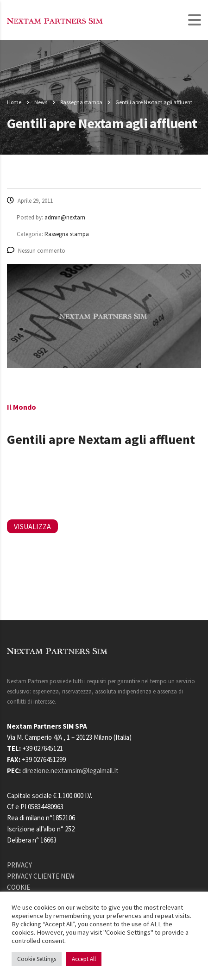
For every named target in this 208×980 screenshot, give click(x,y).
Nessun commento (36, 251)
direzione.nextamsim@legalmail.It (70, 771)
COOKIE (19, 887)
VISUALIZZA (32, 526)
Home (14, 102)
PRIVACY (19, 865)
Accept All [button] (84, 959)
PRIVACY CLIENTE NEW (41, 876)
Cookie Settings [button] (37, 959)
